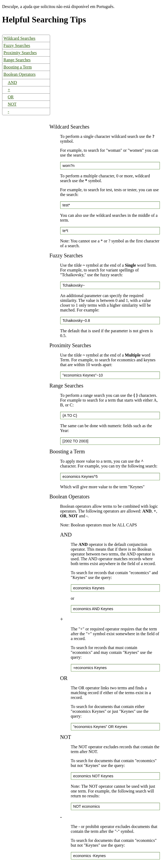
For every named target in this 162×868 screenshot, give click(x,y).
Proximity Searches (20, 53)
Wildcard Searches (19, 38)
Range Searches (17, 60)
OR (11, 97)
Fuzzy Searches (17, 45)
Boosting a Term (18, 67)
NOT (12, 104)
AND (12, 83)
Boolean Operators (19, 74)
